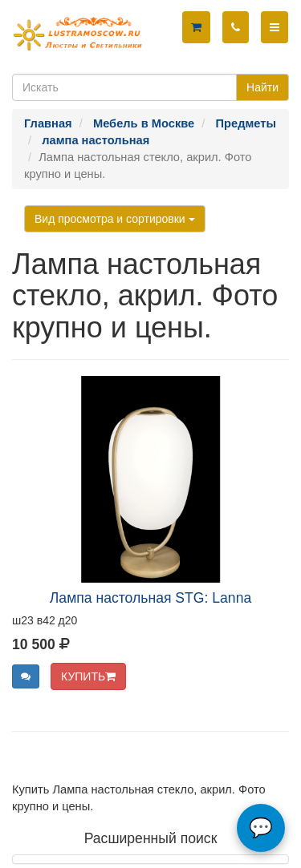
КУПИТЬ (88, 676)
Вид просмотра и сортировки (115, 219)
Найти (262, 87)
